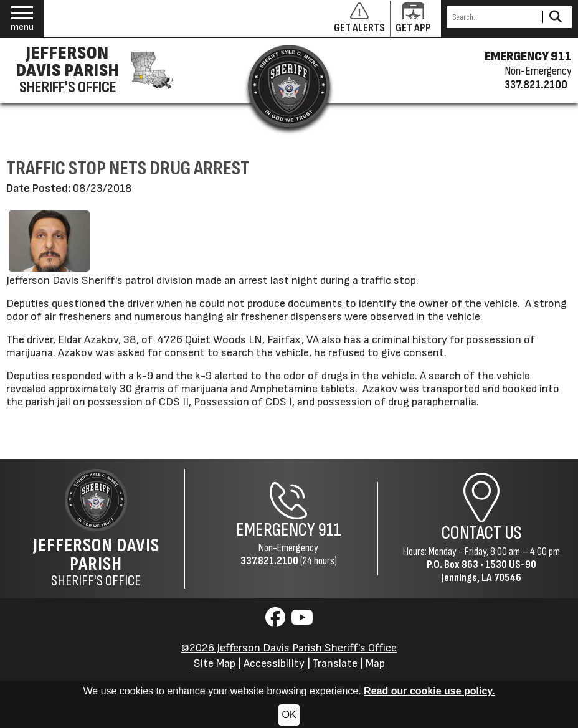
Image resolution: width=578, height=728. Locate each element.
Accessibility (274, 664)
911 (330, 530)
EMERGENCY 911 (528, 57)
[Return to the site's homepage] (289, 86)
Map (375, 664)
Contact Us (482, 533)
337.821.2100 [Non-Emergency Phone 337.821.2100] (269, 561)
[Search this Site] (493, 17)
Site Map (215, 664)
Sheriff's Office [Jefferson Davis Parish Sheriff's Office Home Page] (96, 562)
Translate (335, 664)
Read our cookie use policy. (429, 691)
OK (289, 715)
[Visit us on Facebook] (277, 621)
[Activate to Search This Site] (555, 17)
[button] (22, 19)
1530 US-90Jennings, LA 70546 (489, 571)
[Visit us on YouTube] (302, 621)
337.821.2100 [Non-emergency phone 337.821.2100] (536, 85)
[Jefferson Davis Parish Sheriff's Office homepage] (90, 70)
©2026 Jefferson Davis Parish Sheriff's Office (289, 648)
